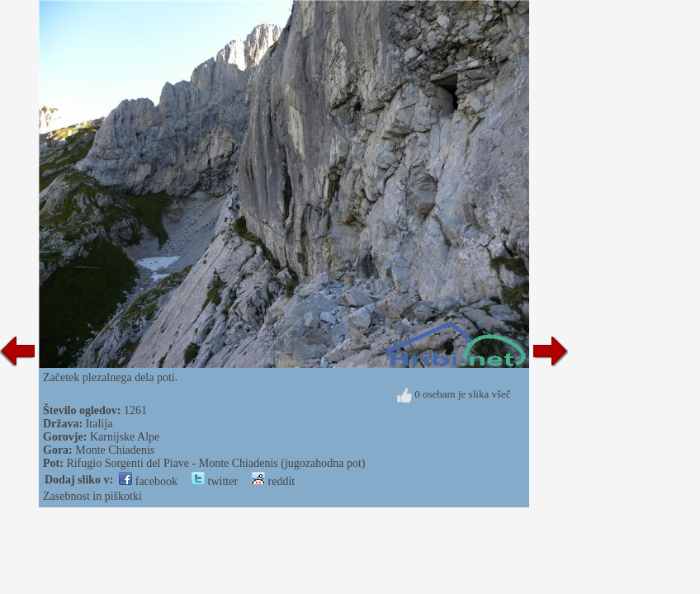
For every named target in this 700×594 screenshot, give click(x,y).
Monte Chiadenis (115, 450)
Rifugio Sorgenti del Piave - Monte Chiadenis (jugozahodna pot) (215, 463)
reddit (273, 481)
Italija (99, 424)
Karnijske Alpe (125, 437)
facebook (148, 481)
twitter (215, 481)
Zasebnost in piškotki (92, 496)
